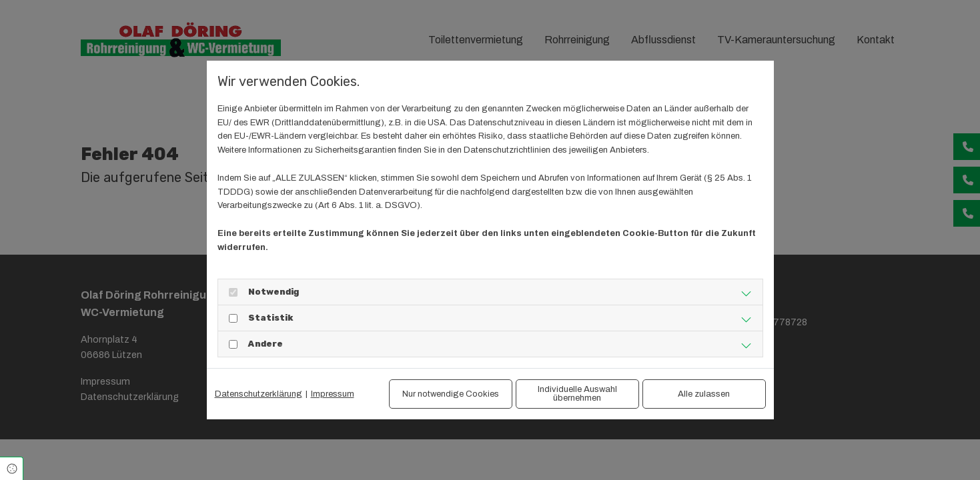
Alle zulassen (704, 394)
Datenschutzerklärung (259, 394)
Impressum (333, 394)
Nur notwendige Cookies (451, 394)
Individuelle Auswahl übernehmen (577, 394)
